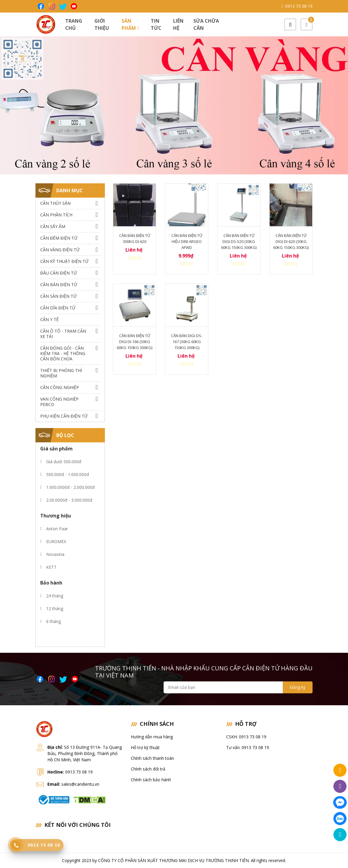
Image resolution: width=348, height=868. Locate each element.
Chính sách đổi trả (148, 769)
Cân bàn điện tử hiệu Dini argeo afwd (187, 241)
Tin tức (156, 24)
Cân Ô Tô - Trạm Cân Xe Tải (63, 334)
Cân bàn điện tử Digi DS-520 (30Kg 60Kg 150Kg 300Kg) (239, 241)
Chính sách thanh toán (152, 758)
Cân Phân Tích (56, 215)
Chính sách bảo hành (151, 780)
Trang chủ (74, 24)
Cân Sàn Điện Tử (58, 296)
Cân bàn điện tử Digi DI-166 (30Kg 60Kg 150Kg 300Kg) (135, 342)
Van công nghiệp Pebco (59, 402)
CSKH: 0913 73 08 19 (246, 737)
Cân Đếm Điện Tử (59, 238)
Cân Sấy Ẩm (53, 226)
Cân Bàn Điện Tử (59, 285)
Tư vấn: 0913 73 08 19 (248, 747)
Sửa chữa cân (206, 24)
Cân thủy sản (55, 203)
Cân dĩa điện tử (58, 308)
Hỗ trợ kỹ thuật (145, 747)
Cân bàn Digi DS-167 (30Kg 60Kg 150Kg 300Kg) (187, 342)
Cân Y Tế (49, 319)
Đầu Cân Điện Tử (59, 273)
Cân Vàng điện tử (60, 250)
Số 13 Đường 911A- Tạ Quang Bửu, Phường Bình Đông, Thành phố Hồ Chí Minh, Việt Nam (85, 753)
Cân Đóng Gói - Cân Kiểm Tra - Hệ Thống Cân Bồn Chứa (63, 353)
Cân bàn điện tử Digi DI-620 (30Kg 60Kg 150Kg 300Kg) (291, 241)
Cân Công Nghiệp (60, 387)
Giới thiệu (102, 24)
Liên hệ (178, 24)
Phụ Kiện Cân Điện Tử (64, 416)
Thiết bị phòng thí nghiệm (61, 373)
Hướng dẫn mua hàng (152, 737)
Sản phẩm (130, 24)
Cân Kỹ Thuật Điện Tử (64, 261)
